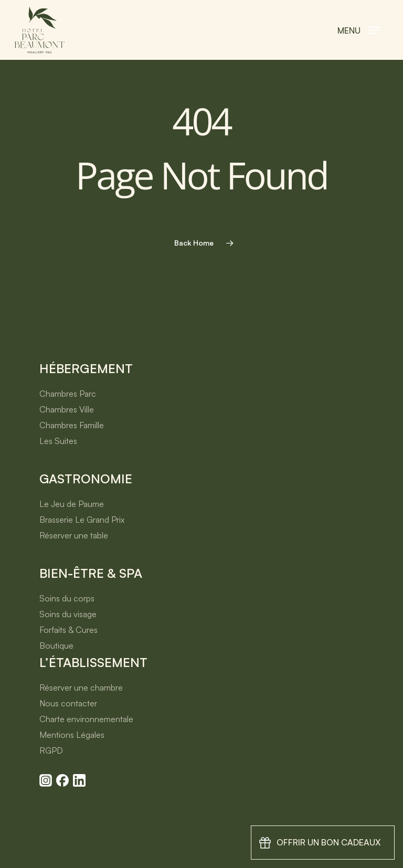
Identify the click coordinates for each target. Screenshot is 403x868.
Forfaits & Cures (68, 630)
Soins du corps (67, 598)
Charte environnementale (86, 719)
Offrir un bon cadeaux (328, 842)
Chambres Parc (68, 394)
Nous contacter (68, 703)
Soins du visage (68, 614)
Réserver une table (74, 535)
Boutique (56, 645)
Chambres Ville (67, 409)
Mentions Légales (72, 735)
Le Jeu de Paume (72, 504)
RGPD (51, 750)
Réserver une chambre (81, 687)
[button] (359, 30)
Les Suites (58, 441)
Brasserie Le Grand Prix (82, 520)
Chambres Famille (72, 425)
